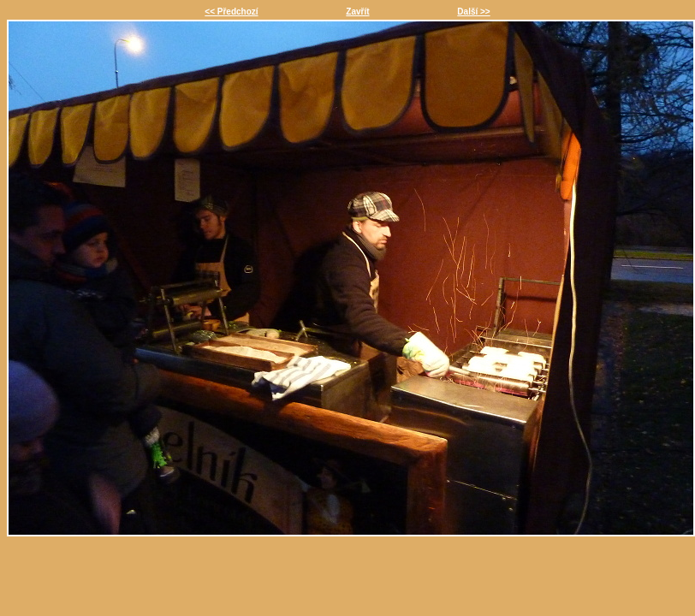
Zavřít (357, 12)
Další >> (473, 12)
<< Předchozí (231, 12)
